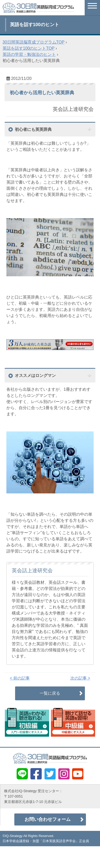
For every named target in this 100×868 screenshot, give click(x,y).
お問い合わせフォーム (48, 819)
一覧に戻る (50, 693)
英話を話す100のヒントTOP (29, 48)
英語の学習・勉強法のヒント (29, 54)
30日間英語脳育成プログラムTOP (34, 42)
